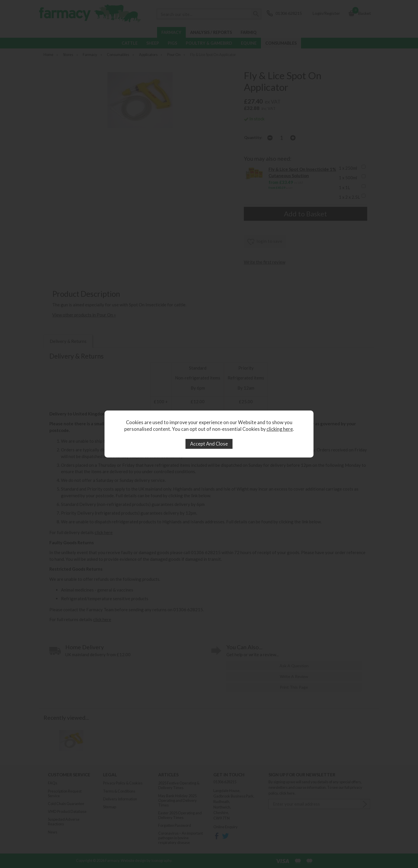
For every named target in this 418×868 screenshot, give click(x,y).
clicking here (280, 429)
